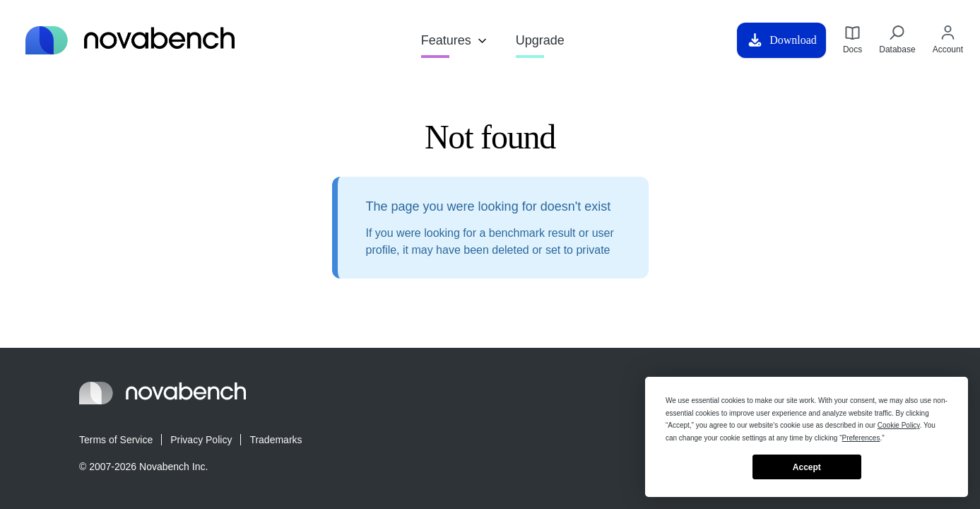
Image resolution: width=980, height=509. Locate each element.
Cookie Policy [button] (899, 425)
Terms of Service (116, 440)
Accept (807, 467)
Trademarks (276, 440)
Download (781, 40)
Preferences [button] (861, 438)
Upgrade (540, 40)
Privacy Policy (201, 440)
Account (948, 40)
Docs (852, 40)
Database (897, 40)
